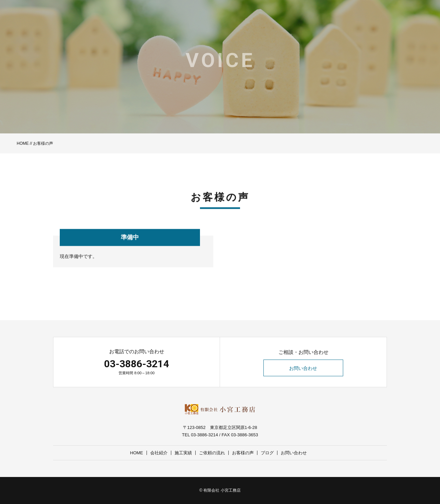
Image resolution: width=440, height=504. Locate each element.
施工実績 (183, 453)
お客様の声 (243, 453)
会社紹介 (159, 453)
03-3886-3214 (137, 364)
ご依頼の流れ (212, 453)
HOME (23, 143)
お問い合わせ (303, 368)
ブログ (267, 453)
